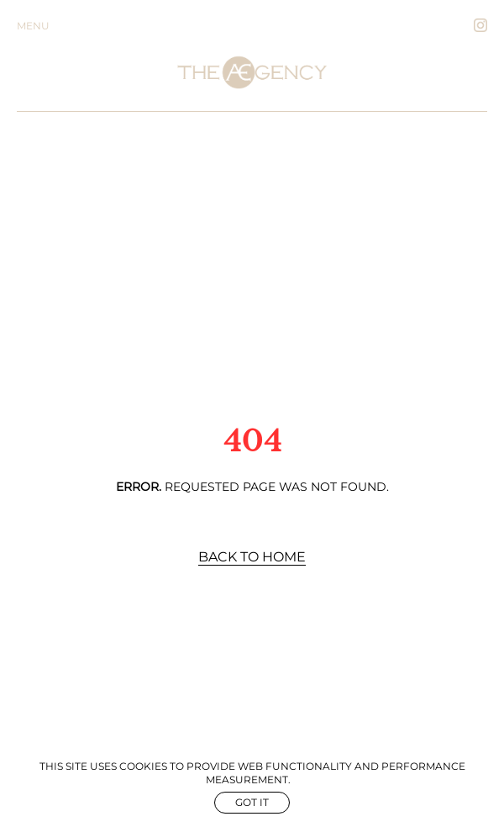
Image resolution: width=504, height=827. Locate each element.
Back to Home (252, 557)
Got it (252, 802)
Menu (33, 26)
